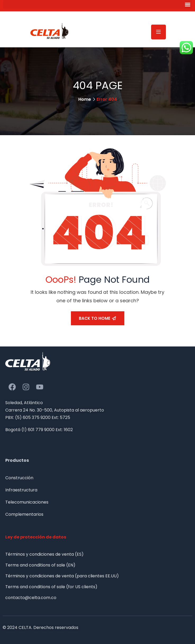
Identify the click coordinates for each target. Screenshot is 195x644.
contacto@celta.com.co (31, 598)
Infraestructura (21, 490)
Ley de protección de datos (36, 537)
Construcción (19, 478)
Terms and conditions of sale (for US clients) (51, 587)
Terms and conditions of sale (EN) (40, 565)
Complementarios (24, 514)
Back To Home (97, 318)
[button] (97, 4)
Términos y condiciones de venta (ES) (44, 554)
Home (85, 99)
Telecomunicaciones (27, 502)
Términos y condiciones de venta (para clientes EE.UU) (62, 576)
